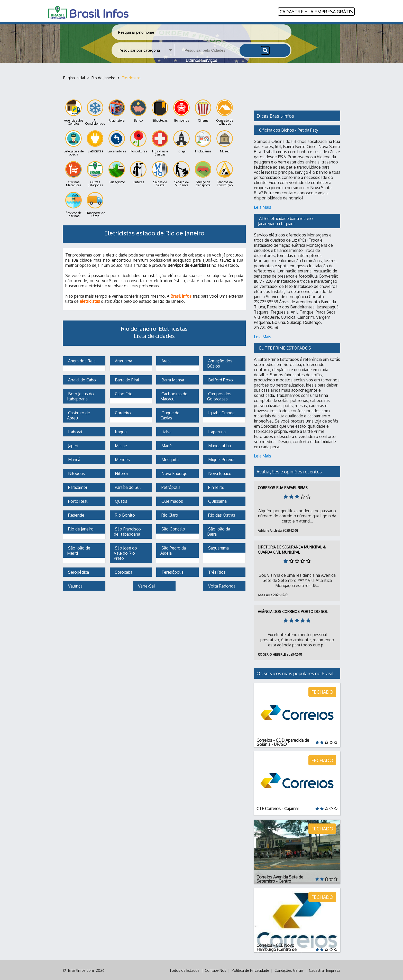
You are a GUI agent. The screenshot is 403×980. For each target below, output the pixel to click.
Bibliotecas (160, 110)
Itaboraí (75, 431)
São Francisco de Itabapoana (128, 531)
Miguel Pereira (221, 459)
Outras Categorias (95, 173)
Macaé (120, 445)
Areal (166, 360)
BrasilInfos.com (81, 970)
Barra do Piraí (126, 379)
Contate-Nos (216, 970)
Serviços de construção (225, 173)
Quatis (121, 500)
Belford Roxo (220, 379)
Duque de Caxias (170, 415)
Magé (166, 445)
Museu (225, 141)
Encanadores (117, 141)
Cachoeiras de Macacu (174, 396)
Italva (166, 431)
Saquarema (218, 547)
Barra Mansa (172, 379)
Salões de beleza (160, 173)
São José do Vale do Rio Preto (126, 552)
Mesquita (170, 459)
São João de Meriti (79, 550)
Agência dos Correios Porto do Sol (293, 611)
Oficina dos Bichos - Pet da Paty (289, 129)
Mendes (122, 459)
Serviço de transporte (203, 173)
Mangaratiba (219, 445)
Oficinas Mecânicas (74, 173)
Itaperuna (216, 431)
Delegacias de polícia (74, 143)
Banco (138, 110)
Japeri (73, 445)
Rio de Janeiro (80, 528)
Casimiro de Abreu (79, 415)
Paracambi (77, 487)
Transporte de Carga (95, 204)
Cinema (203, 110)
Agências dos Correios (74, 112)
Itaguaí (121, 431)
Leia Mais (263, 206)
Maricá (74, 459)
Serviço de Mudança (181, 173)
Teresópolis (172, 571)
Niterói (121, 473)
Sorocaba (123, 571)
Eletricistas (95, 141)
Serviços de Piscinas (74, 204)
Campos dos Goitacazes (220, 396)
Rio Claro (169, 514)
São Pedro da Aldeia (174, 550)
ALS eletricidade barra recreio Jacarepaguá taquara (286, 220)
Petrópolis (170, 487)
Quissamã (217, 500)
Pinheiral (216, 487)
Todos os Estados (184, 970)
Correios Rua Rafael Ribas (283, 487)
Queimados (172, 500)
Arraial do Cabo (81, 379)
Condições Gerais (289, 970)
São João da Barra (219, 531)
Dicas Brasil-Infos (275, 115)
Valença (75, 585)
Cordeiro (122, 412)
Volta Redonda (221, 585)
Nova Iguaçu (219, 473)
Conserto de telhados (225, 112)
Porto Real (77, 500)
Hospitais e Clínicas (160, 143)
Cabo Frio (123, 393)
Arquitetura (117, 110)
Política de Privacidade (250, 970)
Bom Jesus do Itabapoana (81, 396)
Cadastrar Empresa (325, 970)
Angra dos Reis (81, 360)
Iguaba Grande (221, 412)
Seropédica (78, 571)
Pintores (138, 172)
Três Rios (216, 571)
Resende (76, 514)
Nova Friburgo (174, 473)
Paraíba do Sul (127, 487)
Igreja (181, 141)
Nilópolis (76, 473)
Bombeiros (181, 110)
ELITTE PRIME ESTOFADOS (285, 347)
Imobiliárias (203, 141)
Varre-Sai (146, 585)
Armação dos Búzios (220, 363)
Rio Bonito (124, 514)
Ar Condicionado (95, 112)
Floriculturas (138, 141)
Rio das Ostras (221, 514)
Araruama (123, 360)
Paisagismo (117, 172)
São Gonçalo (173, 528)
